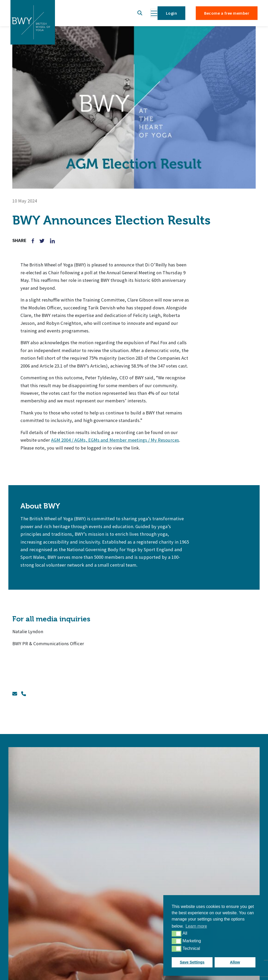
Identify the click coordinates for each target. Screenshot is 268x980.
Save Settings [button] (192, 962)
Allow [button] (235, 962)
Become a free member (227, 13)
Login (171, 13)
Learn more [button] (196, 926)
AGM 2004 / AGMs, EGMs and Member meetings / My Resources (115, 440)
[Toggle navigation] (154, 13)
